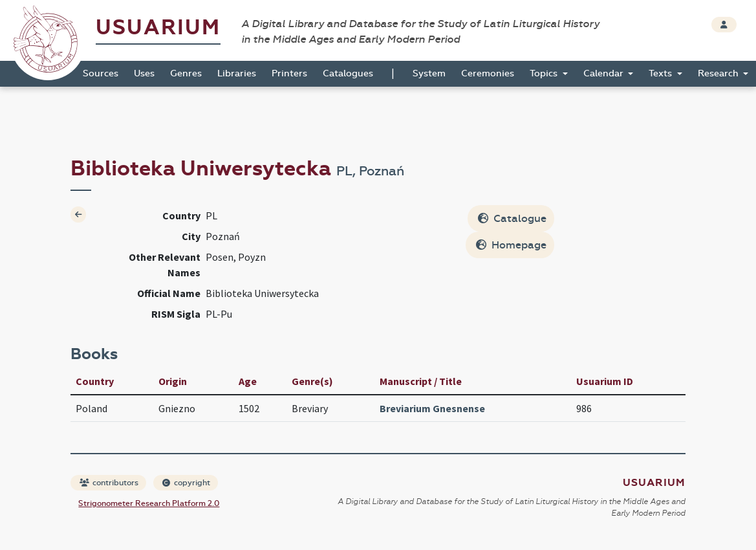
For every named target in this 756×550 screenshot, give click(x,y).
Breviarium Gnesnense (432, 408)
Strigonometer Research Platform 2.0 (149, 503)
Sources (101, 73)
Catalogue (512, 218)
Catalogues (348, 73)
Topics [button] (545, 73)
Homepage (511, 245)
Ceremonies (488, 73)
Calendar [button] (605, 73)
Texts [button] (662, 73)
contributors (109, 483)
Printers (289, 73)
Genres (186, 73)
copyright (186, 483)
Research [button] (719, 73)
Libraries (237, 73)
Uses (144, 73)
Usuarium (158, 27)
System (429, 73)
